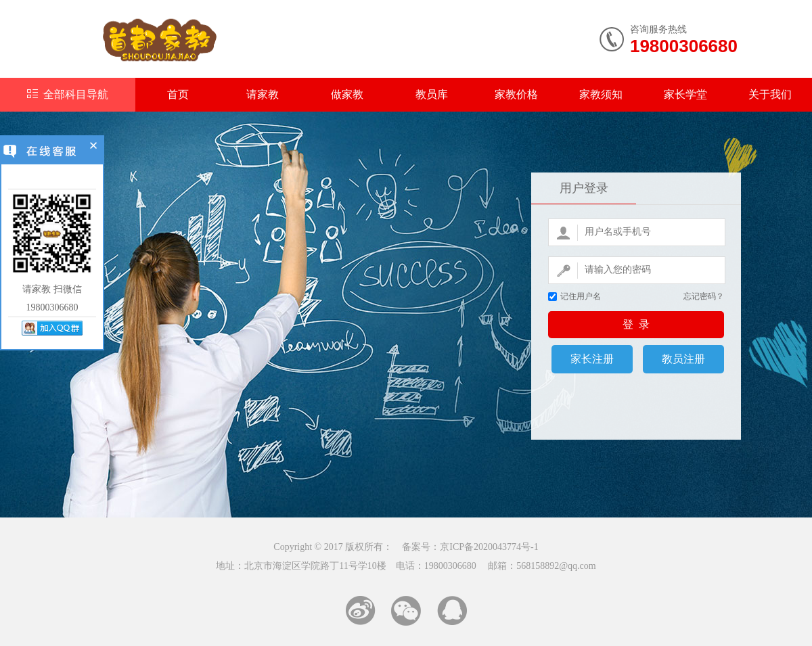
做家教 (347, 94)
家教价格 (516, 94)
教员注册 (683, 359)
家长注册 (592, 359)
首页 (178, 94)
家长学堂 (685, 94)
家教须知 (601, 94)
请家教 (263, 94)
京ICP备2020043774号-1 (489, 547)
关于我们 (770, 94)
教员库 (432, 94)
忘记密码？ (704, 296)
